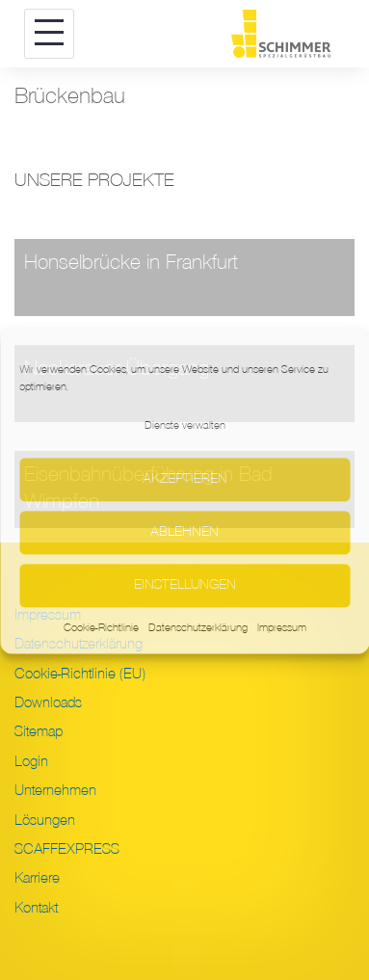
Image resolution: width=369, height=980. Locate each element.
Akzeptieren (185, 479)
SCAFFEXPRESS (67, 849)
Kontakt (36, 908)
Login (31, 761)
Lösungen (45, 820)
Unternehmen (55, 790)
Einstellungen (185, 585)
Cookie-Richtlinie (101, 627)
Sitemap (39, 731)
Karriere (37, 878)
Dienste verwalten (185, 425)
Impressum (282, 627)
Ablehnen (184, 532)
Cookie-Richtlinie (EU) (80, 674)
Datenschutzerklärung (198, 627)
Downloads (48, 702)
